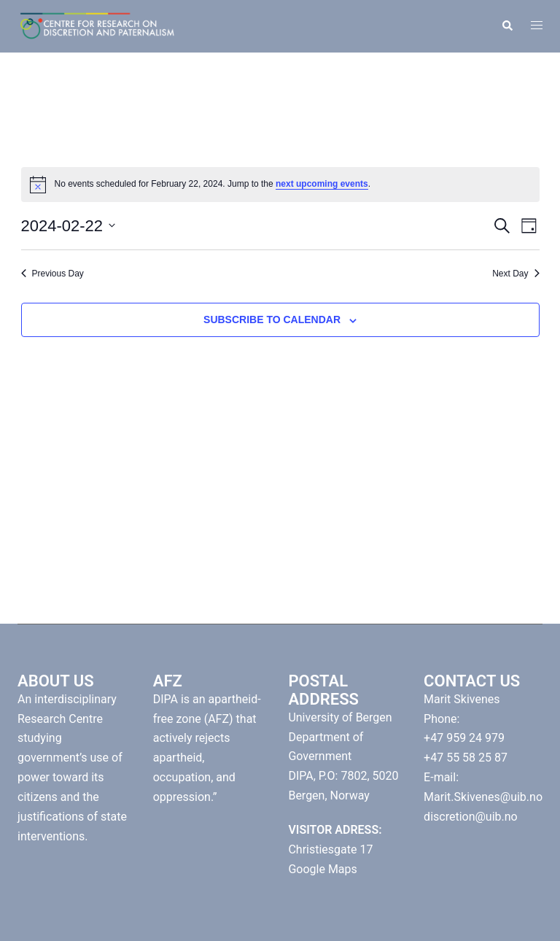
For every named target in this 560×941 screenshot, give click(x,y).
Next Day (516, 274)
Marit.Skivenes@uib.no (483, 797)
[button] (507, 26)
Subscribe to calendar (272, 320)
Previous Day (52, 274)
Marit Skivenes (462, 699)
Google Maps (322, 869)
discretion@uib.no (471, 817)
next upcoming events (322, 184)
